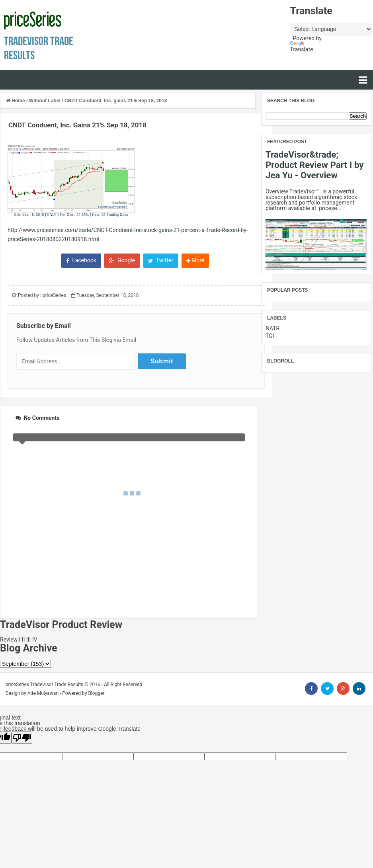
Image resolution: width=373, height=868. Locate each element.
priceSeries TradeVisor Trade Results (45, 685)
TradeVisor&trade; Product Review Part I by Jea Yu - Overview (315, 165)
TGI (270, 336)
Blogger (96, 693)
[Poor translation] (22, 738)
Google (122, 260)
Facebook (81, 260)
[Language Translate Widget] (331, 29)
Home (16, 101)
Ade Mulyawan (43, 693)
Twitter (161, 260)
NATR (272, 328)
